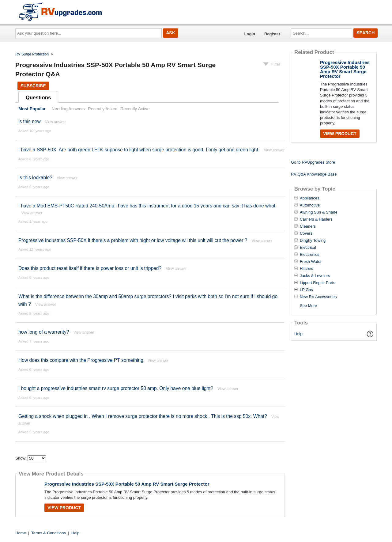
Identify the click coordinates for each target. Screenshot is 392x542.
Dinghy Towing (313, 241)
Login (250, 34)
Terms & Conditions (49, 533)
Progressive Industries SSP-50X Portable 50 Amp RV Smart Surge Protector (127, 484)
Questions (38, 98)
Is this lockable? (35, 178)
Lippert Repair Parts (318, 283)
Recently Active (135, 109)
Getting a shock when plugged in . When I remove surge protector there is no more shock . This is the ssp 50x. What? (143, 416)
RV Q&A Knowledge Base (314, 174)
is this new (30, 121)
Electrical (308, 248)
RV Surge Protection (32, 54)
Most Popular (32, 109)
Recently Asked (103, 109)
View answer (55, 122)
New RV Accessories (318, 297)
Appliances (310, 198)
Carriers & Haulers (316, 219)
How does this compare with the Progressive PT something (81, 360)
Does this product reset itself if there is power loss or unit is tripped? (90, 268)
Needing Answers (68, 109)
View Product (64, 508)
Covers (306, 233)
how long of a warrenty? (44, 332)
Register (272, 34)
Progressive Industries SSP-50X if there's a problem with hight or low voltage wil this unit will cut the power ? (133, 240)
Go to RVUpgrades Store (313, 162)
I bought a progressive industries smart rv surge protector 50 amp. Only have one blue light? (116, 388)
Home (21, 533)
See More (308, 306)
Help (298, 334)
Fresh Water (311, 262)
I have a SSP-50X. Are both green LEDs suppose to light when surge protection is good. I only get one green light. (139, 150)
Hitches (306, 269)
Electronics (310, 255)
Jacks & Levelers (315, 276)
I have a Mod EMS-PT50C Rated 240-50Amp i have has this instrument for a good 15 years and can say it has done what (147, 206)
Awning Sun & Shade (319, 212)
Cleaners (308, 226)
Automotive (310, 205)
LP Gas (306, 290)
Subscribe (33, 86)
